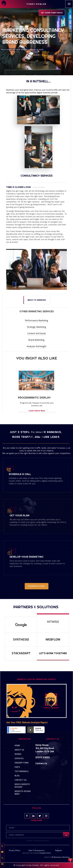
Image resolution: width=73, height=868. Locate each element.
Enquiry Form (21, 763)
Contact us (41, 763)
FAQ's (17, 767)
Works (18, 754)
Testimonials (22, 771)
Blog (17, 776)
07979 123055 (43, 757)
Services (19, 759)
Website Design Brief (23, 793)
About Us (19, 750)
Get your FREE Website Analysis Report (27, 722)
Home (17, 746)
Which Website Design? (22, 786)
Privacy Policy (15, 851)
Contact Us (21, 780)
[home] (4, 4)
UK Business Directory (61, 857)
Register (59, 851)
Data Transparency (36, 851)
